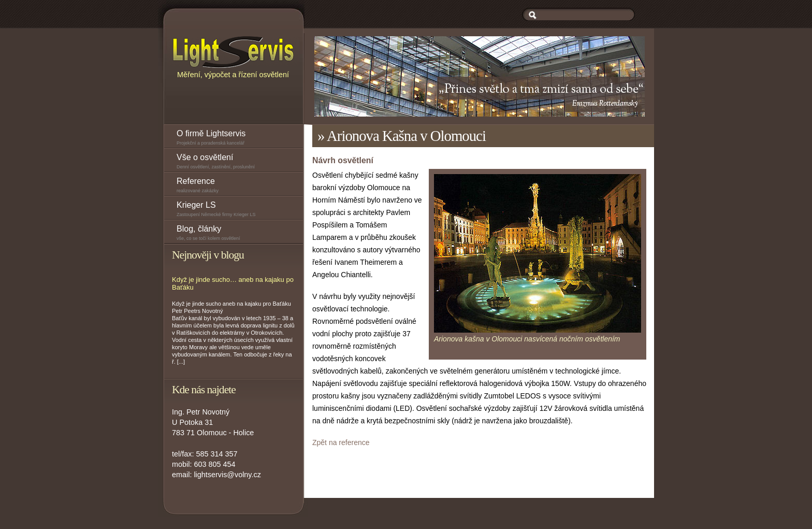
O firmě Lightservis (240, 139)
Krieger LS (240, 210)
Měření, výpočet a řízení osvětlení (233, 57)
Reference (240, 186)
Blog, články (240, 234)
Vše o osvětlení (240, 162)
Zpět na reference (341, 442)
